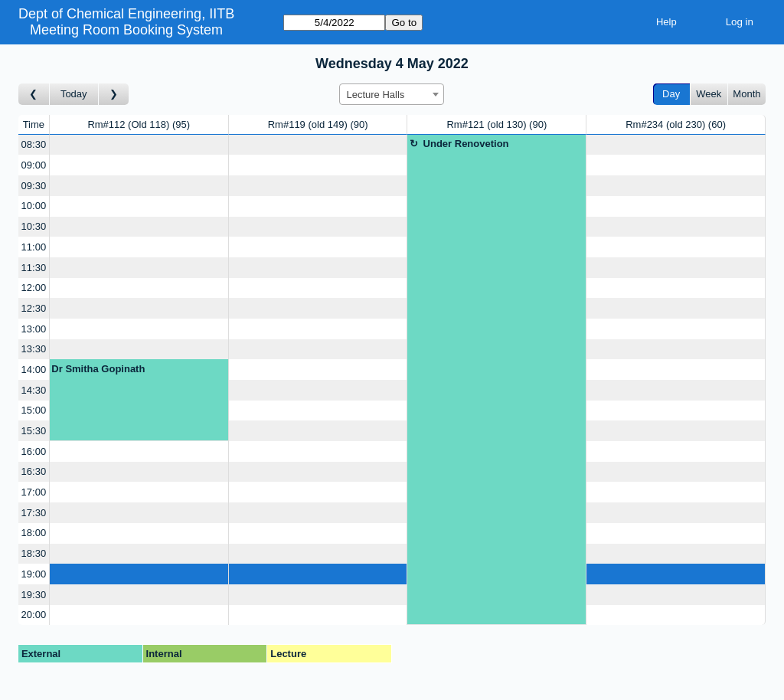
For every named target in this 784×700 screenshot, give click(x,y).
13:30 (34, 349)
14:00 (34, 370)
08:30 (34, 144)
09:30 (34, 186)
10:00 (34, 206)
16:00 (34, 451)
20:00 (34, 615)
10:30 (34, 226)
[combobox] (392, 94)
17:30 (34, 513)
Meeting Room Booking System (126, 30)
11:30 (34, 268)
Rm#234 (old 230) (676, 124)
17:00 (34, 492)
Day (671, 94)
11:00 (34, 247)
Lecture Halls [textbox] (375, 95)
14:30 (34, 390)
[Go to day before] (34, 95)
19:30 (34, 595)
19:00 (34, 574)
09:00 (34, 165)
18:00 (34, 533)
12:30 (34, 308)
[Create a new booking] (139, 145)
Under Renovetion (466, 144)
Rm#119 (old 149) (318, 124)
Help (666, 22)
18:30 (34, 553)
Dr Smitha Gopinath (98, 369)
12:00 (34, 288)
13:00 (34, 329)
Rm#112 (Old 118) (139, 124)
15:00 (34, 410)
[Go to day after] (114, 95)
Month (746, 94)
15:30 (34, 431)
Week (709, 94)
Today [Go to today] (74, 94)
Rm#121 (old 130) (497, 124)
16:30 (34, 471)
